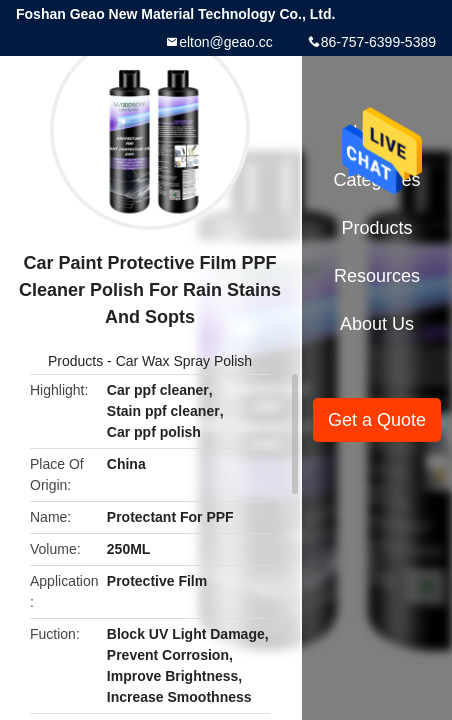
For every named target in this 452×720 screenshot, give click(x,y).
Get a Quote (377, 420)
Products (75, 361)
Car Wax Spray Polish (184, 361)
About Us (377, 324)
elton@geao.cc (226, 42)
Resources (377, 276)
